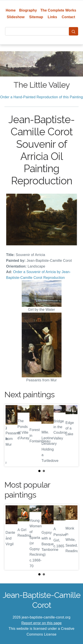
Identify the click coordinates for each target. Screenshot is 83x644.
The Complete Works (58, 10)
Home (11, 10)
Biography (28, 10)
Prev (11, 435)
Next (72, 435)
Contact (69, 17)
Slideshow (16, 17)
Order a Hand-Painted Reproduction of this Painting (42, 97)
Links (53, 17)
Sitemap (36, 17)
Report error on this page (42, 623)
